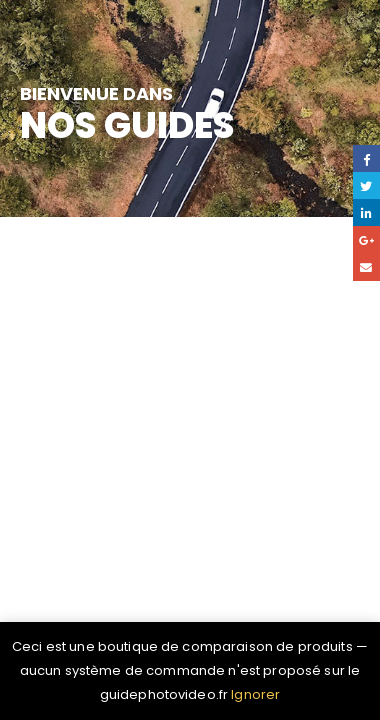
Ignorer (255, 694)
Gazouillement (366, 185)
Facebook (366, 158)
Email (366, 267)
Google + (366, 239)
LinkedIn (366, 212)
